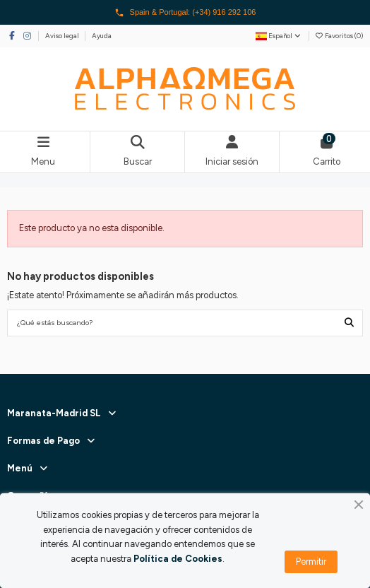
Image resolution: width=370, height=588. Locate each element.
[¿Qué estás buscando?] (349, 323)
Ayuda (102, 36)
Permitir (311, 561)
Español (279, 36)
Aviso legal (63, 36)
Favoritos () (339, 36)
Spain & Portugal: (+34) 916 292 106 (185, 13)
